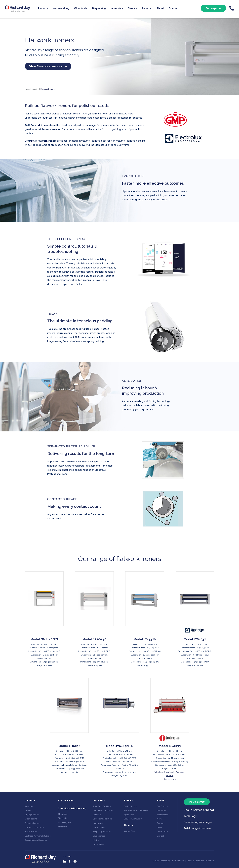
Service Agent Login (133, 819)
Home (27, 89)
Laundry (43, 8)
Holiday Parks (99, 827)
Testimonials (163, 815)
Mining (96, 840)
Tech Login (191, 816)
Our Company (163, 806)
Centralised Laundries (103, 810)
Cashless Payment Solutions (38, 836)
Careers (160, 823)
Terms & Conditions (195, 861)
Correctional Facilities (102, 819)
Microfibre (62, 827)
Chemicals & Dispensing (72, 809)
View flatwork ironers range (48, 66)
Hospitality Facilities (102, 832)
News (160, 819)
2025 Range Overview (197, 828)
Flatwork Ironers (32, 823)
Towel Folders (31, 832)
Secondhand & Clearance (36, 840)
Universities (98, 844)
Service (133, 8)
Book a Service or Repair (199, 810)
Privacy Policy (178, 861)
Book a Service (131, 806)
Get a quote (213, 8)
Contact (174, 8)
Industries (117, 8)
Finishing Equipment (34, 827)
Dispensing (99, 8)
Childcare (97, 815)
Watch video (170, 779)
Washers (29, 806)
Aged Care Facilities (102, 806)
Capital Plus (129, 831)
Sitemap (210, 861)
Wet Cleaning (31, 819)
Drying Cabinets (32, 815)
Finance (147, 8)
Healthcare (98, 823)
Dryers (28, 810)
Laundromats (99, 836)
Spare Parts (129, 815)
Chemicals (81, 8)
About (160, 8)
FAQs (159, 827)
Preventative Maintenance (136, 810)
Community (162, 832)
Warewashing (61, 8)
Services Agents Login (198, 822)
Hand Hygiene (64, 822)
